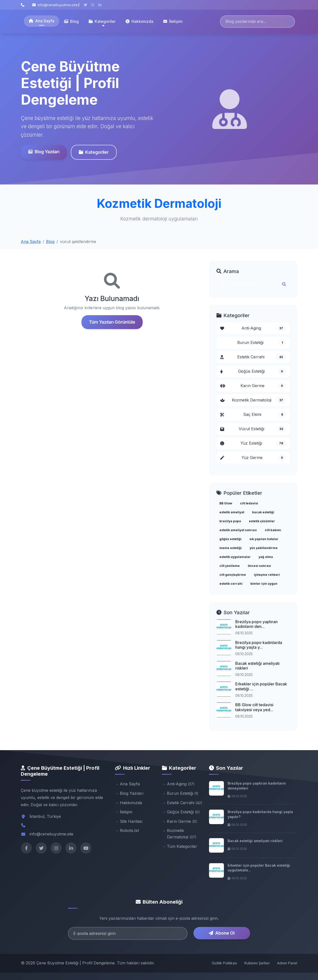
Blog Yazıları (44, 152)
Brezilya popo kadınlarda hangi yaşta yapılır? (260, 814)
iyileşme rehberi (267, 575)
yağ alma (266, 557)
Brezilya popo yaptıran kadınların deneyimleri (257, 786)
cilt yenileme (230, 566)
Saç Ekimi (253, 415)
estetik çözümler (262, 521)
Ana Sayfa (41, 21)
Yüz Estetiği (253, 443)
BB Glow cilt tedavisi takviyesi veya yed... (254, 707)
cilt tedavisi (249, 503)
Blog (71, 21)
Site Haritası (131, 821)
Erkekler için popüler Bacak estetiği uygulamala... (259, 868)
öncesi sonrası (259, 566)
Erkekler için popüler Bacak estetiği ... (261, 686)
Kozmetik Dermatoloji (253, 400)
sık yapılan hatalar (264, 539)
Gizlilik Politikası (224, 963)
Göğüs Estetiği (253, 371)
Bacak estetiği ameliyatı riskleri (257, 666)
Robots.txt (129, 830)
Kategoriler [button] (102, 21)
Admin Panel (287, 963)
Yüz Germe (253, 458)
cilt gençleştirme (233, 575)
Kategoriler (94, 152)
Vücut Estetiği (253, 429)
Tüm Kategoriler (182, 846)
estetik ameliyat (232, 512)
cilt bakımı (273, 530)
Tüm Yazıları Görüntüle (112, 322)
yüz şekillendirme (264, 548)
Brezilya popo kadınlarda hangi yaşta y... (259, 645)
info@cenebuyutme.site (55, 5)
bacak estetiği (263, 512)
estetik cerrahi (231, 584)
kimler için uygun (264, 584)
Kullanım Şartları (257, 963)
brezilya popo (230, 521)
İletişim (173, 21)
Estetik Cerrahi (253, 357)
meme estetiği (231, 548)
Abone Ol (222, 933)
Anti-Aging (253, 328)
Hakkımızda (139, 21)
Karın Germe (253, 386)
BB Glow (226, 503)
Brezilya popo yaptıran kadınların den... (256, 624)
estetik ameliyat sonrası (238, 530)
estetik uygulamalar (235, 557)
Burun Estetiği (262, 343)
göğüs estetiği (230, 539)
